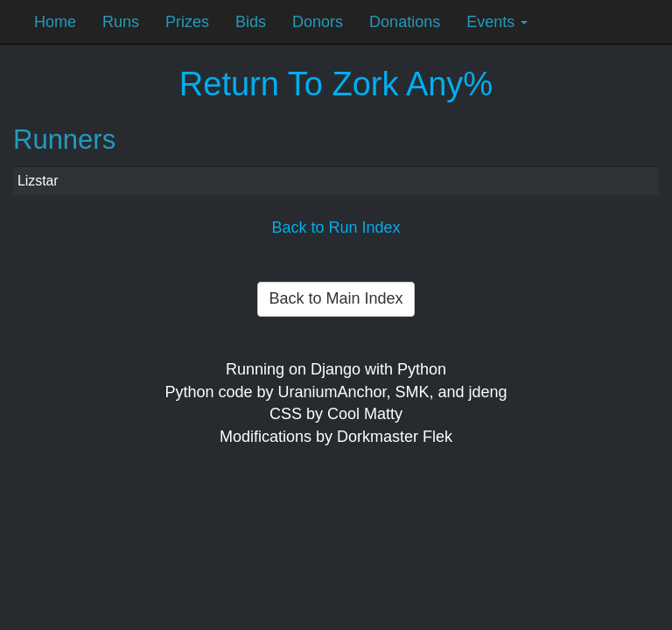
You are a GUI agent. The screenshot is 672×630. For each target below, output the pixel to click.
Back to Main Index (336, 298)
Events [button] (497, 22)
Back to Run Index (336, 227)
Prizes (187, 22)
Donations (405, 22)
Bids (251, 22)
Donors (318, 22)
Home (55, 22)
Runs (121, 22)
